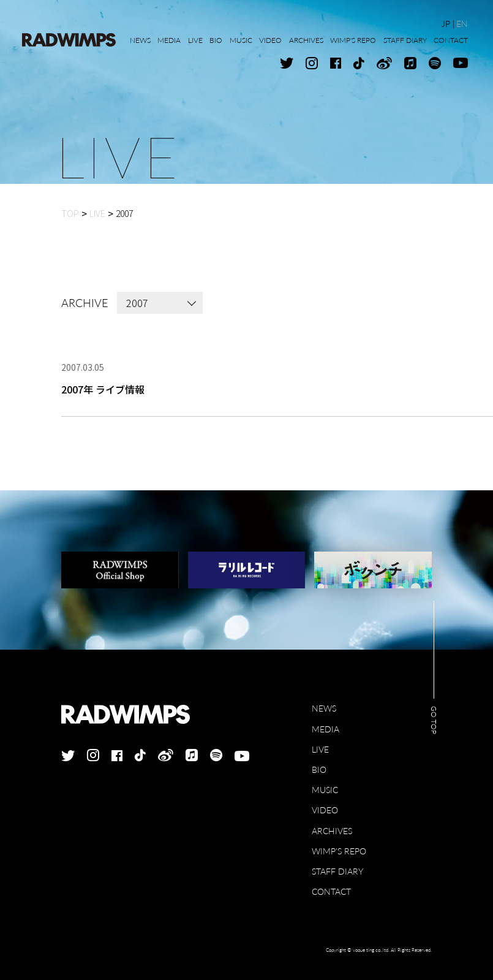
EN (462, 24)
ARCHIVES (332, 831)
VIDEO (325, 810)
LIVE (320, 749)
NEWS (324, 708)
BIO (319, 769)
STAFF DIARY (337, 871)
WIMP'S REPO (339, 851)
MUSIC (325, 790)
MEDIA (326, 729)
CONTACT (331, 891)
